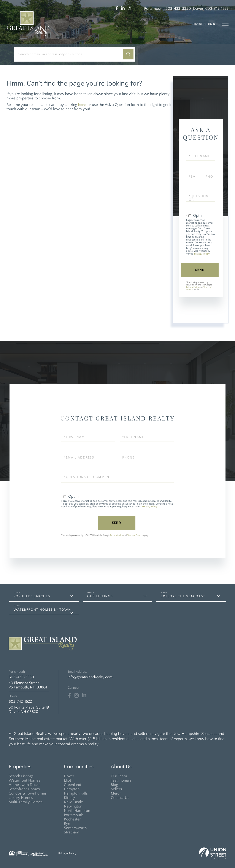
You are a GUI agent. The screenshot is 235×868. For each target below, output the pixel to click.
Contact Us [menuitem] (120, 798)
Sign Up (198, 24)
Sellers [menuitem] (116, 789)
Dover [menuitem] (69, 776)
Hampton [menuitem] (72, 789)
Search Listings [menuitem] (21, 776)
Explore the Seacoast (183, 596)
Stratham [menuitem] (72, 832)
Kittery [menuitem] (69, 798)
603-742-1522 (217, 9)
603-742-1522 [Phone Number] (20, 702)
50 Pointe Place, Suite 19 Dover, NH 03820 (29, 710)
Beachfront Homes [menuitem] (24, 789)
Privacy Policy (202, 254)
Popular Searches (32, 596)
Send (200, 270)
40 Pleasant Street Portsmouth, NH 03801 (28, 685)
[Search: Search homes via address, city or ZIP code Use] (70, 54)
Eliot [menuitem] (67, 780)
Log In (211, 24)
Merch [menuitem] (116, 793)
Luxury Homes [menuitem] (21, 798)
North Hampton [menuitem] (77, 811)
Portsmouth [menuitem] (74, 815)
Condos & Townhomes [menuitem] (28, 793)
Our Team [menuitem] (119, 776)
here (82, 105)
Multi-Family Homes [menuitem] (26, 802)
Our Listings (100, 596)
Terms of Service (135, 535)
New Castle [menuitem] (73, 802)
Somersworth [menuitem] (75, 828)
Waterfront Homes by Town (42, 610)
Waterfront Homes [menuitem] (24, 780)
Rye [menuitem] (67, 824)
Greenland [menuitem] (73, 785)
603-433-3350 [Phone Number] (21, 677)
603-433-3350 (178, 9)
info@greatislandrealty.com (90, 677)
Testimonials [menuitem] (121, 780)
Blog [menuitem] (114, 785)
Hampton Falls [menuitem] (76, 793)
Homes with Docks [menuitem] (24, 785)
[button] (128, 54)
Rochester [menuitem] (72, 819)
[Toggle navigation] (225, 24)
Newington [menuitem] (73, 806)
